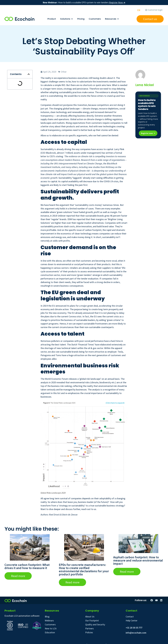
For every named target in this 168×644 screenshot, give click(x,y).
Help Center (132, 620)
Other (64, 72)
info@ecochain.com (136, 633)
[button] (29, 74)
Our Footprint (92, 620)
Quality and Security (95, 624)
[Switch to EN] (139, 10)
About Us (90, 617)
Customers (50, 624)
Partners (90, 628)
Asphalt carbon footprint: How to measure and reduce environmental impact (138, 560)
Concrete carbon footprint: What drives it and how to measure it (27, 566)
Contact (130, 617)
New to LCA (51, 628)
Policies (89, 632)
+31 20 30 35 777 (134, 628)
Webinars (49, 620)
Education (50, 632)
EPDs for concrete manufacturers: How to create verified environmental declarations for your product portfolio (84, 570)
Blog (47, 617)
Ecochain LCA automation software (22, 616)
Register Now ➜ (117, 2)
